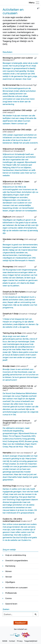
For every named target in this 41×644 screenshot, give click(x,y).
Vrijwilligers (10, 582)
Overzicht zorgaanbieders (16, 561)
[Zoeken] (36, 614)
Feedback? (20, 623)
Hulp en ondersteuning (16, 555)
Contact (12, 641)
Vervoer (9, 577)
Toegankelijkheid (31, 641)
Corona (8, 598)
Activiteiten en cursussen (16, 588)
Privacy (20, 641)
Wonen (8, 571)
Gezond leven (11, 604)
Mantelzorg (10, 566)
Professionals (11, 593)
